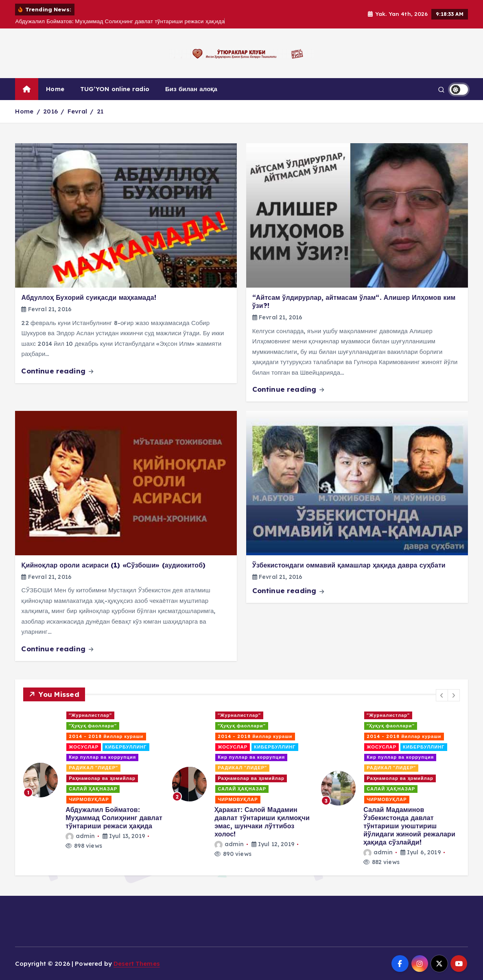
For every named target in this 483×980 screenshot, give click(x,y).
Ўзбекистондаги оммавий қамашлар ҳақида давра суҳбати (349, 565)
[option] (93, 780)
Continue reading (57, 371)
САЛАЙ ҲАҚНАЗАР (93, 789)
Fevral (77, 111)
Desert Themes (137, 964)
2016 (50, 111)
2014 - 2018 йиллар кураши (106, 736)
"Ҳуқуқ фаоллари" (93, 726)
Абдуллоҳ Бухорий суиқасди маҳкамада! (89, 297)
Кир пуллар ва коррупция (102, 757)
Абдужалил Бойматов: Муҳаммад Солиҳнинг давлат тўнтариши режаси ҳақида (114, 818)
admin (80, 836)
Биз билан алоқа (191, 89)
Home (55, 89)
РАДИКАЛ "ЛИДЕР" (93, 768)
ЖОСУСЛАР (84, 747)
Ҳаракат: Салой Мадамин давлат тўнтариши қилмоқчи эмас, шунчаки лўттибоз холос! (262, 822)
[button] (442, 695)
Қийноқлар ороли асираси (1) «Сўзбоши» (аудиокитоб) (113, 565)
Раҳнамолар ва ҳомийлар (102, 778)
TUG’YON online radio (115, 89)
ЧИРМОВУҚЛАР (89, 799)
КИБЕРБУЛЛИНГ (126, 747)
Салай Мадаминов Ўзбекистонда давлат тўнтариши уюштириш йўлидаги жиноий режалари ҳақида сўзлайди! (409, 826)
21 (100, 111)
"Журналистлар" (90, 715)
